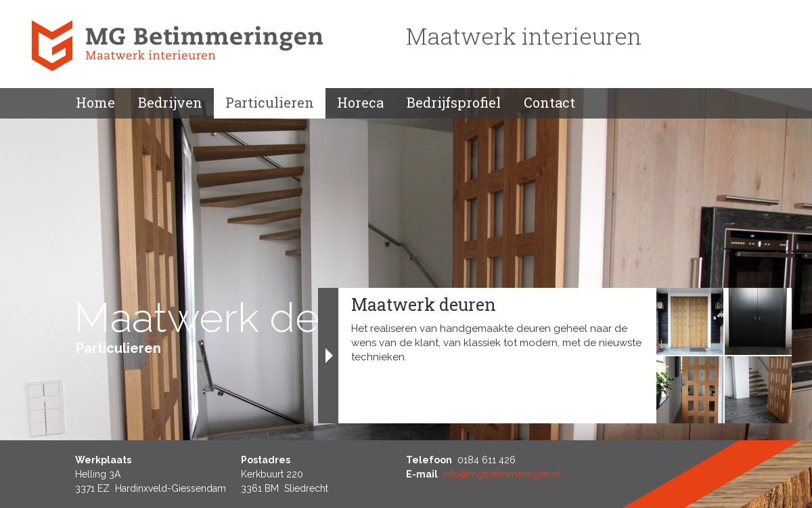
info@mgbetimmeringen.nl (502, 474)
